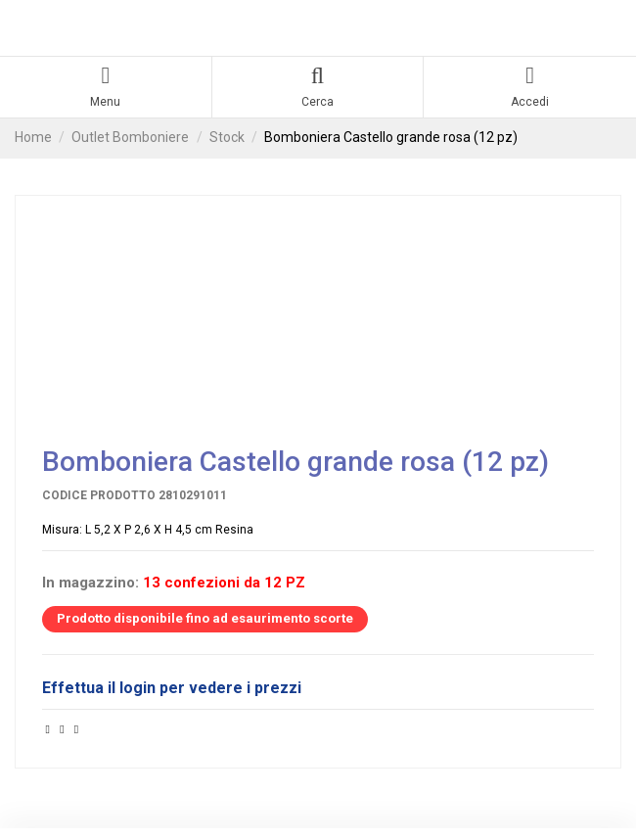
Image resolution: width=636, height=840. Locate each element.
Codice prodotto (99, 495)
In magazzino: (91, 583)
